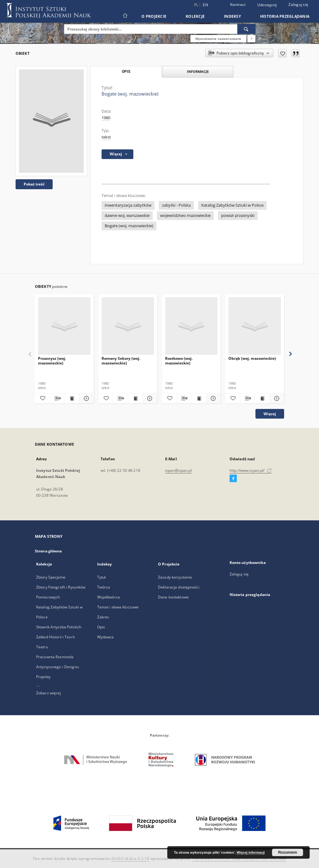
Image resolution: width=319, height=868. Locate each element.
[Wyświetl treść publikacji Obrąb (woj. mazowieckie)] (262, 398)
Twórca (104, 587)
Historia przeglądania (285, 16)
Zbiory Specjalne (51, 577)
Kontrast (238, 5)
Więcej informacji (251, 852)
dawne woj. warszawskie (127, 216)
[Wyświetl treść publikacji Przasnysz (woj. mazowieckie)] (72, 398)
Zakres (103, 617)
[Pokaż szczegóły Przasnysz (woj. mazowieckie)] (85, 398)
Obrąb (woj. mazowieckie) (252, 358)
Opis (101, 627)
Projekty (43, 677)
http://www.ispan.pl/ (251, 470)
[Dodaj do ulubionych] (282, 53)
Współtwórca (109, 597)
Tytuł (102, 577)
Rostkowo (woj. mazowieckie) (179, 361)
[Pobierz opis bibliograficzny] (57, 398)
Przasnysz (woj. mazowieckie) (52, 361)
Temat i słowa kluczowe (118, 607)
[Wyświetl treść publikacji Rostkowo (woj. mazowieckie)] (198, 398)
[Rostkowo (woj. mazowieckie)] (191, 326)
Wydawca (106, 637)
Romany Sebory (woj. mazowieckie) (121, 361)
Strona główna (48, 551)
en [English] (205, 5)
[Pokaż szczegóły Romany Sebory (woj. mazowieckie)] (149, 398)
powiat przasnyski (238, 216)
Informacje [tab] (198, 71)
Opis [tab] (126, 72)
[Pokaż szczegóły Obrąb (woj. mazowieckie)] (276, 398)
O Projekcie (154, 16)
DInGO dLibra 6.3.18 (131, 859)
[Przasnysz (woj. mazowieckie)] (64, 326)
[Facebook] (233, 479)
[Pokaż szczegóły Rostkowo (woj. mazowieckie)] (212, 398)
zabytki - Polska (176, 205)
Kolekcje (195, 16)
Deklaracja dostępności (179, 587)
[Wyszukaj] (246, 29)
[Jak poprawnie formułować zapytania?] (251, 39)
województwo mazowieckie (185, 216)
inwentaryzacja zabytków (128, 205)
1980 (106, 118)
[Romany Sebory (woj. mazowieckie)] (128, 326)
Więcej (270, 414)
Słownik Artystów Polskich (59, 627)
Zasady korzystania (175, 577)
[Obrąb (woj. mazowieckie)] (255, 326)
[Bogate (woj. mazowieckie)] (51, 121)
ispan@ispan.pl (179, 470)
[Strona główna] (125, 16)
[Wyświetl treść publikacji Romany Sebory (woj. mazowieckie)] (135, 398)
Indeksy (232, 16)
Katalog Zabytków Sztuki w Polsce (232, 205)
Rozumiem (288, 852)
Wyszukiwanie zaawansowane (218, 39)
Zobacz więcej (49, 693)
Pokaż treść (34, 184)
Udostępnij (267, 5)
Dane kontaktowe (173, 597)
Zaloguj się (298, 5)
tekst (106, 137)
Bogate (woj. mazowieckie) (129, 226)
